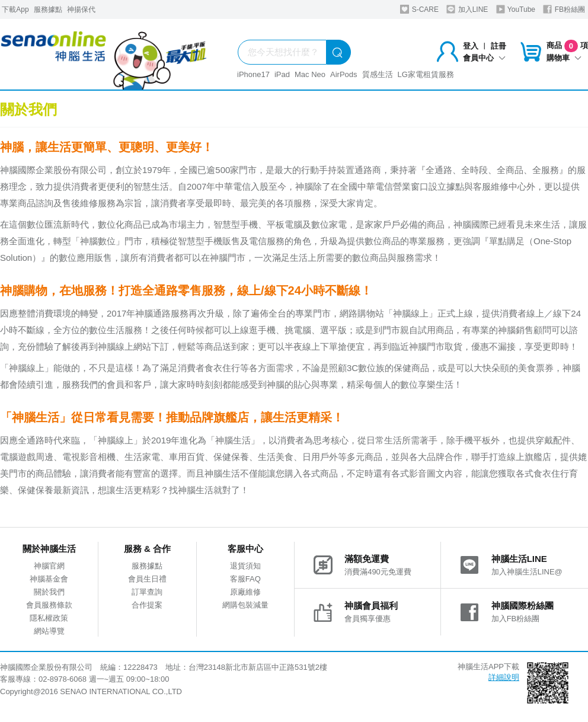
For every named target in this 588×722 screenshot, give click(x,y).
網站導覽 (49, 631)
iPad (282, 74)
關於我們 (49, 592)
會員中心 (484, 58)
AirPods (344, 74)
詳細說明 (504, 677)
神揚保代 (81, 9)
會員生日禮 (147, 579)
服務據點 (48, 9)
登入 (471, 46)
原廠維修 (245, 592)
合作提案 (147, 605)
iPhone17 (253, 74)
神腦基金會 (49, 579)
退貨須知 (245, 566)
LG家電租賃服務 (426, 74)
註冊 (498, 46)
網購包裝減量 (245, 605)
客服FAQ (245, 579)
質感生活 (378, 74)
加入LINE (467, 9)
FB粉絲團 (564, 9)
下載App (15, 9)
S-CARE (419, 9)
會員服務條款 (49, 605)
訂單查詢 (147, 592)
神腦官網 (49, 566)
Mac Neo (310, 74)
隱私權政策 (49, 618)
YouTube (516, 9)
